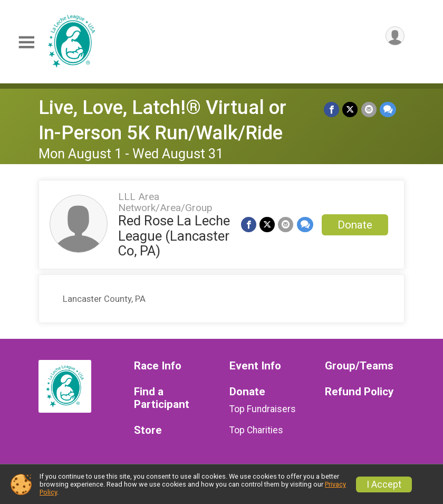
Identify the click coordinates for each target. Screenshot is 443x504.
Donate (355, 225)
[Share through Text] (388, 110)
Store (148, 430)
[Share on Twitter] (350, 110)
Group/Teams (359, 366)
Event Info (255, 366)
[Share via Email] (369, 110)
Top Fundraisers (263, 409)
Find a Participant (162, 398)
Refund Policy (359, 392)
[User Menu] (395, 36)
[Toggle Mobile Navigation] (26, 42)
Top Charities (256, 430)
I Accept (384, 484)
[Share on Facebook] (332, 110)
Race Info (158, 366)
